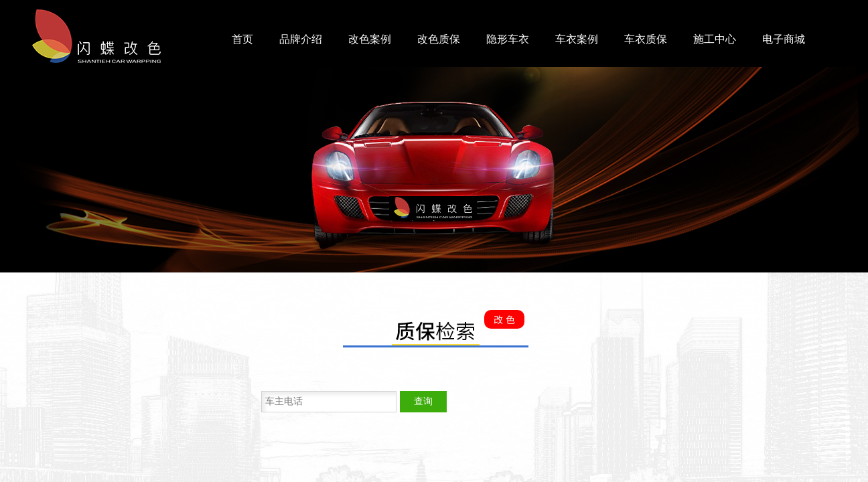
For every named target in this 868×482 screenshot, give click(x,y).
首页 (242, 39)
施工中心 (715, 39)
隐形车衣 (508, 39)
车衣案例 (577, 39)
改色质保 (439, 39)
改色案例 (370, 39)
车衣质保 (646, 39)
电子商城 (784, 39)
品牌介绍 (301, 39)
